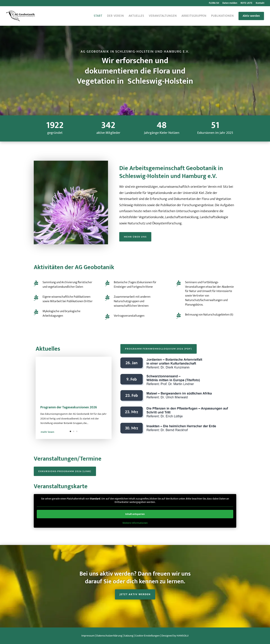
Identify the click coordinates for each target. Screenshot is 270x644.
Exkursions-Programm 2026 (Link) (65, 471)
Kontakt (260, 3)
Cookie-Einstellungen (147, 636)
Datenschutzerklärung (109, 636)
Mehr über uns (135, 237)
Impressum (88, 636)
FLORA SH (214, 3)
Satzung (129, 636)
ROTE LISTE (246, 3)
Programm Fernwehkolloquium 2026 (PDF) (159, 349)
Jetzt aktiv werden (135, 594)
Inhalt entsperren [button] (135, 514)
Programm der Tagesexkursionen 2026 (69, 409)
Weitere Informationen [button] (135, 523)
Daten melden (230, 3)
